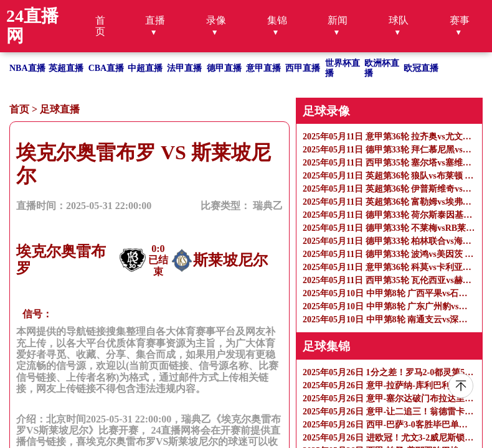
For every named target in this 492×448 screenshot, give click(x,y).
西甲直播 (303, 68)
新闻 (338, 20)
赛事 (460, 20)
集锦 (277, 20)
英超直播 (66, 68)
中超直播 (145, 68)
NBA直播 (27, 68)
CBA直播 (106, 68)
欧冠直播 (421, 68)
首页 (100, 26)
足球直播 (60, 109)
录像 (216, 20)
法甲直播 (184, 68)
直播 (155, 20)
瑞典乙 (268, 206)
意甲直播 (263, 68)
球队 (399, 20)
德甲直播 (224, 68)
